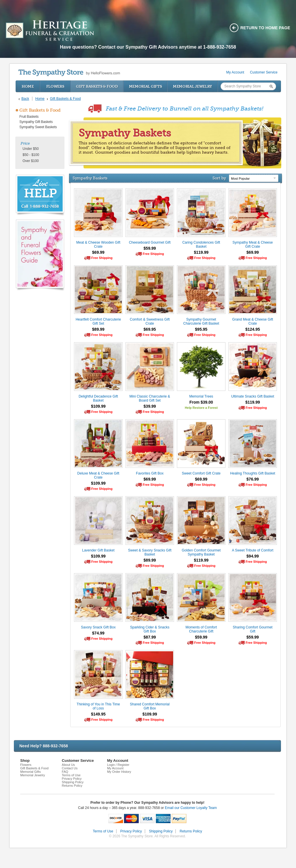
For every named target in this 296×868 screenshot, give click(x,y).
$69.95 (150, 329)
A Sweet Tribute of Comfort (252, 550)
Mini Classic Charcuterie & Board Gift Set (150, 398)
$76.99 (253, 479)
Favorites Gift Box (150, 473)
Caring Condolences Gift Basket (201, 244)
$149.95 (98, 714)
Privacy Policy (72, 779)
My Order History (119, 772)
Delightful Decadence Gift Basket (98, 398)
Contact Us (70, 768)
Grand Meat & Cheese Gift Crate (252, 321)
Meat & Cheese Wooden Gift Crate (98, 244)
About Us (68, 765)
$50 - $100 (31, 155)
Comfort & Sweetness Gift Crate (150, 321)
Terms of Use (71, 775)
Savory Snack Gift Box (98, 627)
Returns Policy (72, 786)
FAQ (65, 772)
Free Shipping (102, 258)
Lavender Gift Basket (98, 550)
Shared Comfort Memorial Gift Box (150, 706)
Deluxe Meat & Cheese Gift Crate (98, 475)
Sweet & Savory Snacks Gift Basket (150, 552)
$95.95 (201, 329)
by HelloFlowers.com (69, 73)
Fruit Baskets (29, 117)
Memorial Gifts (146, 86)
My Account (235, 72)
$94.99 (253, 556)
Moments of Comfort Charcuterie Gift (201, 629)
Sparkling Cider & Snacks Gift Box (150, 629)
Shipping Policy (73, 782)
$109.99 (98, 406)
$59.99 (150, 248)
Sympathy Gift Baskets (36, 122)
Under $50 (31, 149)
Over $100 (31, 161)
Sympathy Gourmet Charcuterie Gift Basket (201, 321)
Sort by (219, 178)
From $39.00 (201, 402)
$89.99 (98, 329)
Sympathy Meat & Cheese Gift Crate (252, 244)
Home (28, 86)
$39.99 (150, 406)
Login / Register (118, 765)
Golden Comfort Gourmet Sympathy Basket (201, 552)
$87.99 (150, 637)
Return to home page (266, 28)
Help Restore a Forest (201, 408)
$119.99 (201, 252)
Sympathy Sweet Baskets (38, 127)
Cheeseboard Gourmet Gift (150, 242)
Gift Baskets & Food (97, 86)
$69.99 (98, 252)
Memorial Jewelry (193, 86)
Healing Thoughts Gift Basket (253, 473)
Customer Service (264, 72)
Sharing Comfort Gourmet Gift (252, 629)
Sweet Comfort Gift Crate (201, 473)
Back (25, 99)
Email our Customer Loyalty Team (191, 808)
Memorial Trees (201, 396)
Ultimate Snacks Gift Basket (253, 396)
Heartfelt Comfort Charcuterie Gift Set (98, 321)
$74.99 (98, 633)
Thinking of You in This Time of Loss (98, 706)
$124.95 (253, 329)
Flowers (55, 86)
